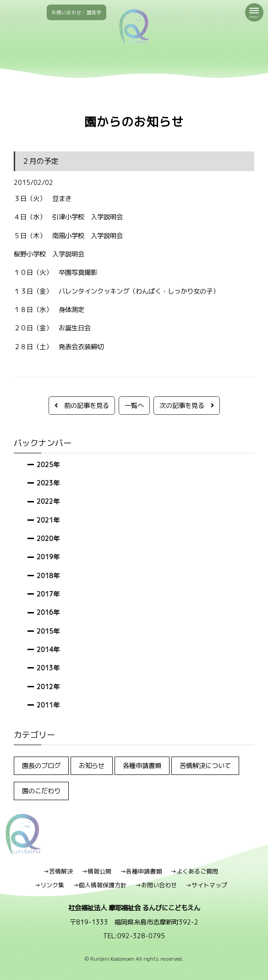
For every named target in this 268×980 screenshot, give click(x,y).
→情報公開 (96, 871)
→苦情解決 (58, 871)
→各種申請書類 (141, 871)
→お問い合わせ (156, 885)
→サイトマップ (206, 885)
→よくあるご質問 (194, 871)
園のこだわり (41, 791)
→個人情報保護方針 (100, 885)
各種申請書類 (142, 766)
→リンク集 (49, 885)
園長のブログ (41, 766)
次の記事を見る (187, 405)
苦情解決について (205, 766)
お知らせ (92, 766)
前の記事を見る (82, 405)
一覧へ (134, 405)
